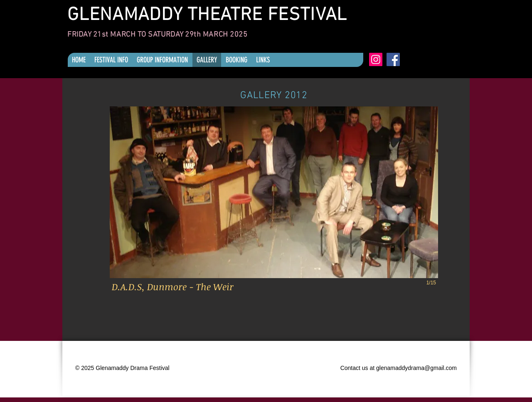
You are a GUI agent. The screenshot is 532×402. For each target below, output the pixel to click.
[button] (274, 205)
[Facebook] (393, 59)
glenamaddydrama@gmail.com (416, 368)
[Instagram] (376, 59)
